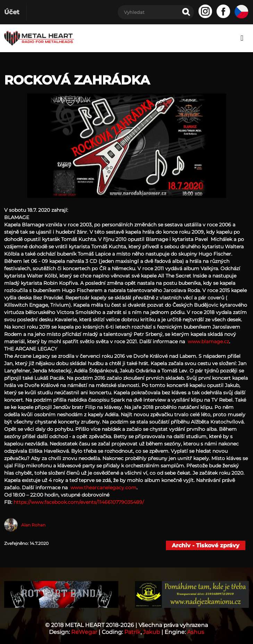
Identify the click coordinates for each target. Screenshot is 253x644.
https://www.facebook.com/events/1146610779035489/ (79, 502)
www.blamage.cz (208, 341)
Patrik (132, 632)
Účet (12, 12)
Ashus (196, 632)
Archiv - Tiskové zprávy (206, 545)
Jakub (151, 632)
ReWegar (84, 632)
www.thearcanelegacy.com (103, 488)
